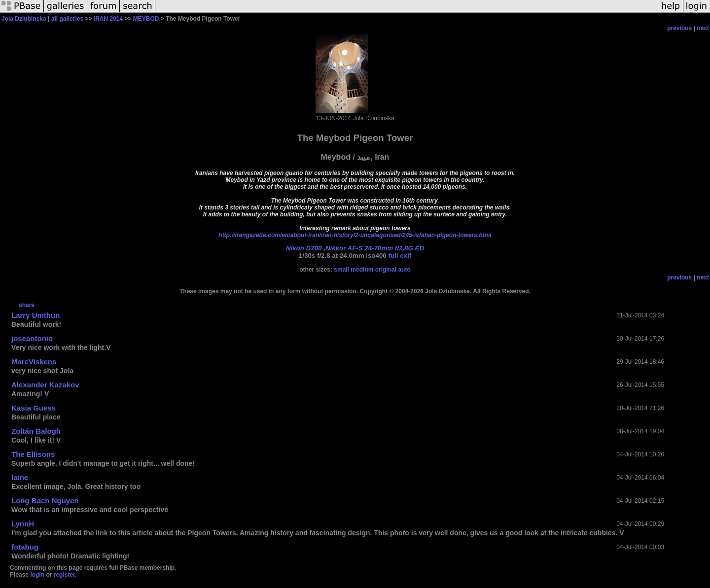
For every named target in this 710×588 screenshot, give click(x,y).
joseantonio (32, 338)
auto (404, 270)
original (386, 270)
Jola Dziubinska (24, 19)
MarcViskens (34, 362)
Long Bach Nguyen (45, 501)
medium (362, 270)
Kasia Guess (34, 408)
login (37, 575)
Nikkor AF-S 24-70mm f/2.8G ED (375, 248)
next (703, 28)
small (341, 270)
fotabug (25, 547)
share (27, 305)
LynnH (23, 524)
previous (679, 28)
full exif (400, 256)
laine (20, 477)
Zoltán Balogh (36, 431)
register (64, 575)
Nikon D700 (304, 248)
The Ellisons (33, 454)
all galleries (67, 19)
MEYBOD (146, 19)
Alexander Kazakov (45, 385)
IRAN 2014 (108, 19)
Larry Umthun (35, 315)
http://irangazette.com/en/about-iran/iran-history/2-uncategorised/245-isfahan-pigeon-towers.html (355, 235)
